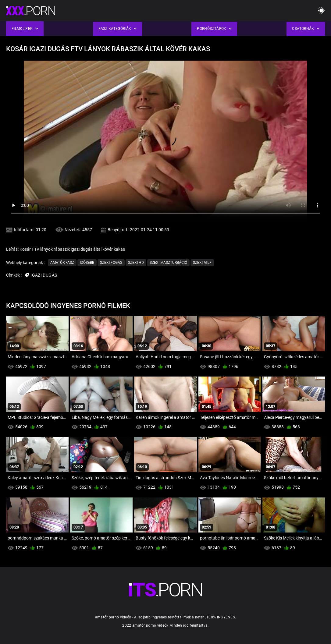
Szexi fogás (111, 263)
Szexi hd (136, 263)
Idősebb (87, 263)
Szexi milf (202, 263)
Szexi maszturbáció (168, 263)
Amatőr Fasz (62, 263)
